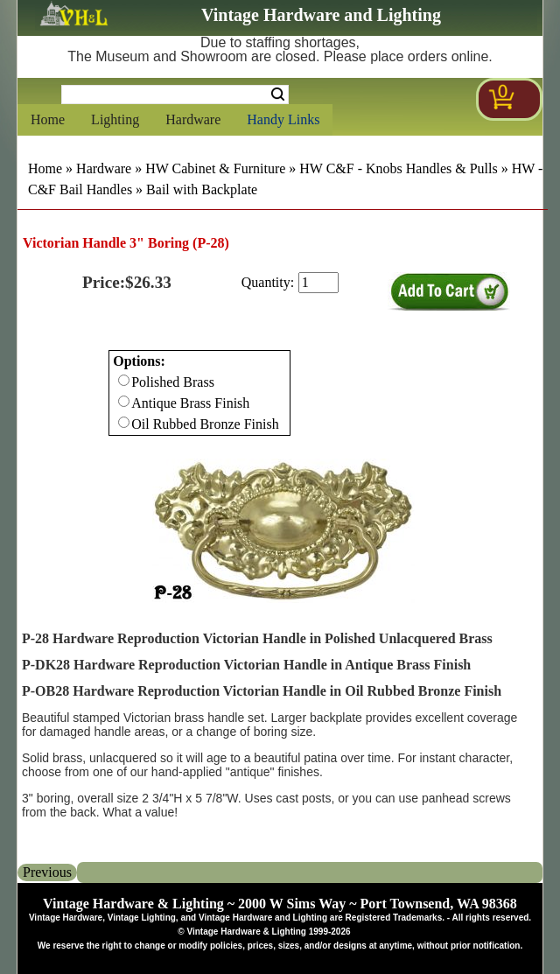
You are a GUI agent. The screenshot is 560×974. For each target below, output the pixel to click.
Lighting (115, 119)
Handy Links (283, 119)
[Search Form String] (175, 95)
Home (48, 119)
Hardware (193, 119)
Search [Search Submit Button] (278, 95)
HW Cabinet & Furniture (215, 168)
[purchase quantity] (318, 283)
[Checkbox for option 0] (124, 380)
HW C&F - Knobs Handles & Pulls (398, 168)
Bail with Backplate (202, 189)
